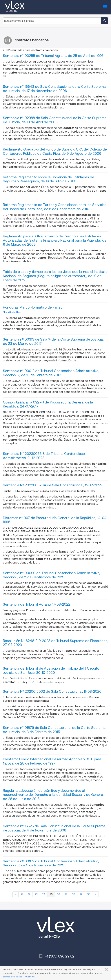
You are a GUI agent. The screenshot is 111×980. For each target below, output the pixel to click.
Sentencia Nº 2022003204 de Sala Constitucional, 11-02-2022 (53, 485)
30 (89, 894)
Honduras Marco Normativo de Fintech (34, 307)
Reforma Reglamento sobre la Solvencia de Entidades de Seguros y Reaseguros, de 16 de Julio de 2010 (49, 179)
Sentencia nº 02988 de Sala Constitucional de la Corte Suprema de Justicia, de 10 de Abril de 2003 (55, 120)
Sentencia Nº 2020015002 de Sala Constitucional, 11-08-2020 (52, 691)
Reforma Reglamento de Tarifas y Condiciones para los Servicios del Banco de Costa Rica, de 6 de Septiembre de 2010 (55, 207)
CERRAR (106, 969)
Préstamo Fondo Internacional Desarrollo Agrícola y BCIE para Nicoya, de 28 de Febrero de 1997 (52, 761)
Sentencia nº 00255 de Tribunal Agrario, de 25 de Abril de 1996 (53, 56)
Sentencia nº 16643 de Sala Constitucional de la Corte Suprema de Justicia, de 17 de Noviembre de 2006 (54, 89)
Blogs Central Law (12, 312)
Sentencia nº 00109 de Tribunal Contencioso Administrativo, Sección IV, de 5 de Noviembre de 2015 (51, 863)
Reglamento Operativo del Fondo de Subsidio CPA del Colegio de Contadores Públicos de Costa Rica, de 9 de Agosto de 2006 (55, 151)
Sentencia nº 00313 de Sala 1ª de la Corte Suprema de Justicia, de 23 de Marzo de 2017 (53, 341)
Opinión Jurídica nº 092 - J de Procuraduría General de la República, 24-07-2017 (48, 404)
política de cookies (12, 977)
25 (51, 894)
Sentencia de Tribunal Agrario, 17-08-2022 (37, 604)
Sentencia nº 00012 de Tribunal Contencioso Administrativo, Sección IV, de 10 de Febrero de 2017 (51, 373)
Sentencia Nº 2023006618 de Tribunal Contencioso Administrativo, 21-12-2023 (44, 456)
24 (44, 894)
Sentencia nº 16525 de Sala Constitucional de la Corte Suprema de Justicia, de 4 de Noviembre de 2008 (54, 828)
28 (74, 894)
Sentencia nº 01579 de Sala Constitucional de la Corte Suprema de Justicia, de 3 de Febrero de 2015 (54, 730)
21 (22, 894)
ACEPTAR (30, 977)
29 (81, 894)
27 (66, 894)
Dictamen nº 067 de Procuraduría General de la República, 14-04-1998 (55, 520)
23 (36, 894)
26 (59, 894)
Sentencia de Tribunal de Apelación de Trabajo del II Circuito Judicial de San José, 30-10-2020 (51, 671)
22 (29, 894)
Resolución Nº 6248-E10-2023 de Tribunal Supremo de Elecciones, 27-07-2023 (55, 643)
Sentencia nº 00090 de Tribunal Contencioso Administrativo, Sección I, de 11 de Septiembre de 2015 (51, 575)
